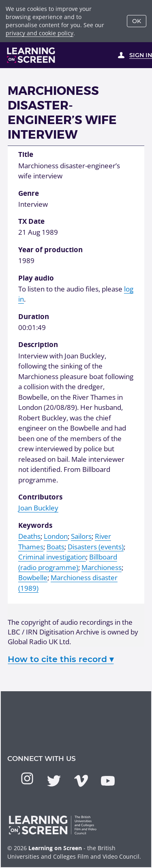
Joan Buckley (38, 508)
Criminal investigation (52, 557)
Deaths (29, 536)
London (56, 536)
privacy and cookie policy (40, 33)
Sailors (81, 536)
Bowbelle (33, 578)
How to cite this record (61, 659)
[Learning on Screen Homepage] (31, 55)
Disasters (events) (96, 547)
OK (137, 21)
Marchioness (102, 567)
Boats (56, 547)
